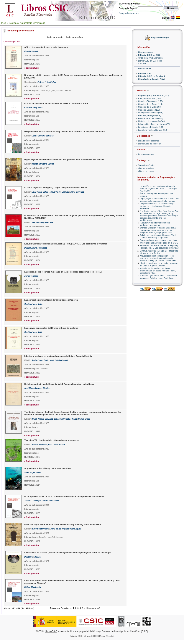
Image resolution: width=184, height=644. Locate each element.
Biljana (38, 557)
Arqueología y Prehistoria (33, 23)
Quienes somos (145, 52)
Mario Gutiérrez (77, 192)
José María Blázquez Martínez (37, 388)
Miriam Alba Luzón (33, 587)
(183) (153, 95)
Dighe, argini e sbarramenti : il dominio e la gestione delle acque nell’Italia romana (159, 200)
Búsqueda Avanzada (129, 13)
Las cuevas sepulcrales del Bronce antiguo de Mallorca (51, 328)
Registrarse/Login (160, 38)
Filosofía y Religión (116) (150, 115)
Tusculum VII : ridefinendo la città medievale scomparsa (155, 224)
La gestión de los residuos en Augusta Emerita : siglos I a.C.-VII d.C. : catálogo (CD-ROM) (158, 188)
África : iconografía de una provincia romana (46, 47)
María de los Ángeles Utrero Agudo (66, 529)
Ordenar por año (55, 37)
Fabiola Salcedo (31, 51)
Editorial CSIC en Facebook (152, 76)
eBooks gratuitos (146, 168)
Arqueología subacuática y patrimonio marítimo (47, 468)
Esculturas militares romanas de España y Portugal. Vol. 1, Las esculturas (159, 247)
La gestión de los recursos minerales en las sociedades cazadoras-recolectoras (63, 272)
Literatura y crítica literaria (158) (153, 130)
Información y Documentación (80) (154, 124)
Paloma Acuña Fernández (36, 248)
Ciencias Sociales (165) (149, 110)
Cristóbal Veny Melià (33, 108)
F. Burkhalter (50, 82)
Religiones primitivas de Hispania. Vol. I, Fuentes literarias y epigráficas (158, 236)
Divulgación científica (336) (151, 113)
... (84, 608)
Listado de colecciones (149, 141)
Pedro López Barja (40, 360)
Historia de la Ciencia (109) (151, 118)
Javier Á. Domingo (32, 501)
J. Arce (41, 82)
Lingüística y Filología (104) (151, 127)
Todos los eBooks (146, 165)
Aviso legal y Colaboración (150, 58)
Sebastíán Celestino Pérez (66, 419)
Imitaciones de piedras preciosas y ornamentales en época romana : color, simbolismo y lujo (158, 271)
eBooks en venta (146, 171)
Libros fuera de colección (150, 144)
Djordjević (29, 557)
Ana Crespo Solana (33, 472)
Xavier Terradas (31, 276)
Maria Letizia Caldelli (59, 360)
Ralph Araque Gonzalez (42, 419)
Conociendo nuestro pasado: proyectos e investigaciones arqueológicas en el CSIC (159, 241)
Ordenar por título (75, 37)
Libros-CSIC (51, 631)
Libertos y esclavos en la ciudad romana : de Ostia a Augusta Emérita (159, 264)
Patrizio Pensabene (50, 501)
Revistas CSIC (145, 69)
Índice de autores (146, 154)
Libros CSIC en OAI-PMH (150, 61)
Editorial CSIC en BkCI (149, 55)
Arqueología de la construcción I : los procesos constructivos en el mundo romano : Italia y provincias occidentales (158, 258)
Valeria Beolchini (40, 445)
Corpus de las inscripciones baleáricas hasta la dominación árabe (56, 103)
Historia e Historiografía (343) (152, 121)
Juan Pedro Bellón (40, 192)
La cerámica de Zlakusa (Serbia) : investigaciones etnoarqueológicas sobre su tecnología (68, 553)
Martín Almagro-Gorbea (42, 222)
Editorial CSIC (145, 73)
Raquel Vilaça (84, 419)
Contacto (142, 64)
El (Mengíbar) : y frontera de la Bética (159, 252)
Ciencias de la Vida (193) (150, 107)
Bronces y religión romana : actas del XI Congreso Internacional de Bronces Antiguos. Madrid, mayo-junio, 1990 (158, 230)
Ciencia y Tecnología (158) (150, 101)
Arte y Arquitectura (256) (149, 98)
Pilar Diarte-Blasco (56, 445)
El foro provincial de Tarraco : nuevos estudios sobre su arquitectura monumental (64, 496)
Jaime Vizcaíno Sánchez (43, 136)
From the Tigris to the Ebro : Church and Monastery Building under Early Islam (158, 277)
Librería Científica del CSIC (152, 79)
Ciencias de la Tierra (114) (150, 104)
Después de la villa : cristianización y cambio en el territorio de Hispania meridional (157, 206)
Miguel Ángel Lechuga (59, 192)
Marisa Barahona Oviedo (43, 164)
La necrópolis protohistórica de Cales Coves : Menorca (51, 300)
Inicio (4, 23)
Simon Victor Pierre (41, 529)
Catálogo (13, 23)
